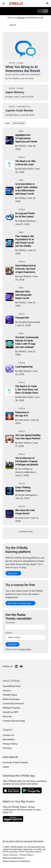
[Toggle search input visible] (47, 4)
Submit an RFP (10, 712)
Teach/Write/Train (12, 686)
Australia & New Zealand (15, 762)
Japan (6, 767)
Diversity (7, 717)
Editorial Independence (13, 858)
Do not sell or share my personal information (23, 841)
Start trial (12, 573)
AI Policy (7, 748)
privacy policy (25, 649)
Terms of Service (10, 855)
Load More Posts (26, 531)
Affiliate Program (11, 708)
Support (7, 730)
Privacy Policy (10, 744)
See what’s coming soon (19, 603)
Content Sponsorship (14, 721)
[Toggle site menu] (4, 4)
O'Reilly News (10, 695)
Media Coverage (11, 699)
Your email (10, 622)
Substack (21, 18)
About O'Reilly (11, 681)
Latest (7, 123)
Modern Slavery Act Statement (16, 861)
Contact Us (8, 735)
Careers (7, 691)
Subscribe (12, 644)
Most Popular (19, 123)
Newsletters (9, 739)
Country (9, 632)
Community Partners (13, 704)
